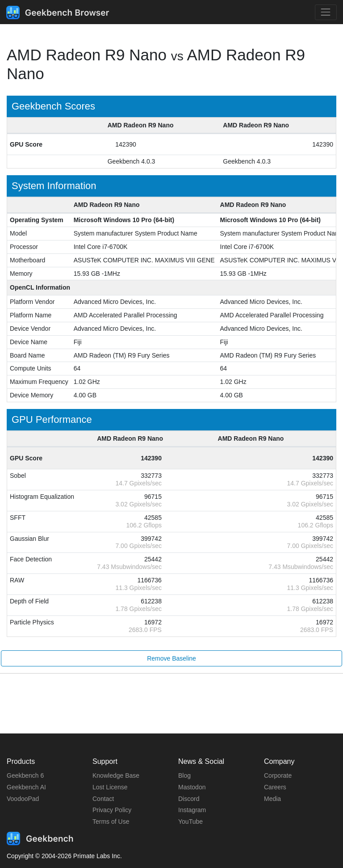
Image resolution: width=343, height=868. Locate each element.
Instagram (192, 810)
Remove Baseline (171, 658)
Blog (184, 775)
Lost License (110, 787)
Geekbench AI (26, 787)
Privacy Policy (112, 810)
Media (272, 799)
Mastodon (192, 787)
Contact (103, 799)
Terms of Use (111, 822)
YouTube (190, 822)
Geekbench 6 (25, 775)
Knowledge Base (116, 775)
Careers (275, 787)
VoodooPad (23, 799)
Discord (189, 799)
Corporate (278, 775)
